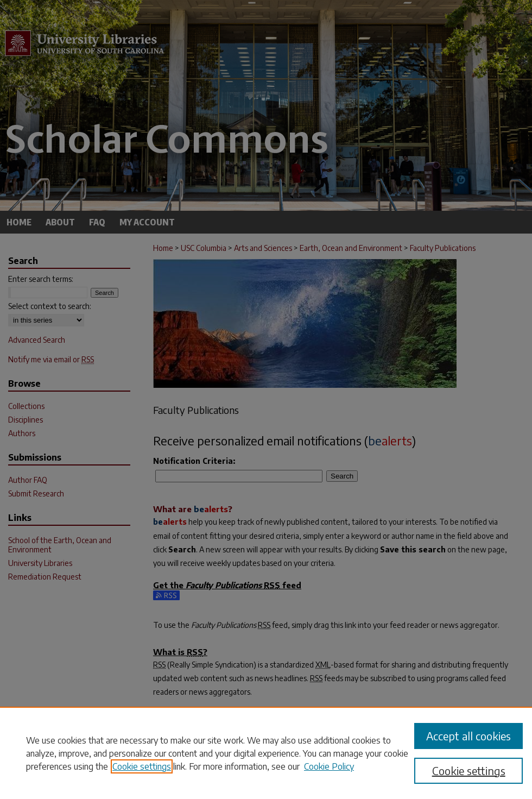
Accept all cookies (468, 736)
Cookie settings (142, 766)
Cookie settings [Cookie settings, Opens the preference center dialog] (469, 770)
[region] (266, 753)
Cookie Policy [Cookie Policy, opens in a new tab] (329, 766)
